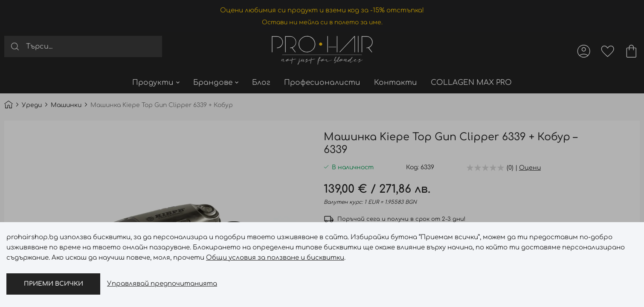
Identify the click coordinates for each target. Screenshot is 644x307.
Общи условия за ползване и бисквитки (275, 258)
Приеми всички (54, 284)
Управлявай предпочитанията (162, 284)
